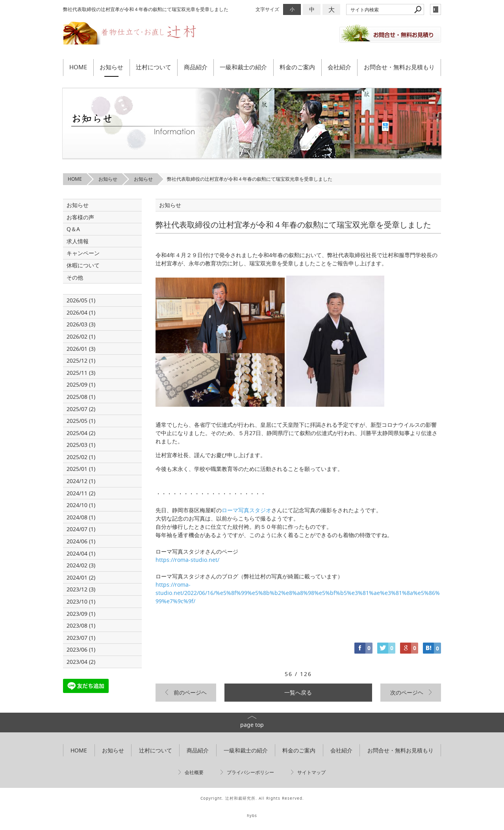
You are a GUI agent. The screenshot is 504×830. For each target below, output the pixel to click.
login (435, 9)
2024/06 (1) (81, 541)
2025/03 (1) (81, 445)
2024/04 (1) (81, 553)
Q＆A (73, 229)
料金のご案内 (297, 67)
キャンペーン (83, 253)
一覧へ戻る (298, 692)
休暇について (83, 265)
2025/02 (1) (81, 457)
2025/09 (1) (81, 384)
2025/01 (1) (81, 469)
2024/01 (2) (81, 577)
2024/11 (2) (81, 493)
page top (252, 725)
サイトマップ (311, 772)
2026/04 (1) (81, 312)
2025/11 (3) (81, 373)
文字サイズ (267, 9)
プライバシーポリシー (250, 772)
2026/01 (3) (81, 349)
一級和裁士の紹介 (243, 67)
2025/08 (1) (81, 397)
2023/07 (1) (81, 638)
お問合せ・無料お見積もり (399, 67)
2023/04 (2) (81, 662)
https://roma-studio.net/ (187, 560)
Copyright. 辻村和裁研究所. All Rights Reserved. (252, 798)
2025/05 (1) (81, 421)
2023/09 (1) (81, 614)
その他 (78, 277)
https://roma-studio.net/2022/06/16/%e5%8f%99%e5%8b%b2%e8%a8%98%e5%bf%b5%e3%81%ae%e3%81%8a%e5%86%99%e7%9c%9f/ (298, 593)
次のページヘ (407, 692)
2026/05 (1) (81, 300)
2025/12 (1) (81, 360)
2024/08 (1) (81, 517)
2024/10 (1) (81, 505)
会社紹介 (339, 67)
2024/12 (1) (81, 481)
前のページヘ (190, 692)
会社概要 (194, 772)
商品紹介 (196, 67)
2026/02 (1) (81, 336)
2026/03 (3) (81, 324)
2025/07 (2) (81, 409)
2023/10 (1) (81, 601)
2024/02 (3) (81, 565)
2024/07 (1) (81, 529)
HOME (78, 67)
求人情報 (78, 241)
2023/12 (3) (81, 589)
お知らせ (111, 67)
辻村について (154, 67)
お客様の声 (80, 217)
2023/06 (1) (81, 649)
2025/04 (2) (81, 433)
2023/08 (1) (81, 625)
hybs (252, 816)
